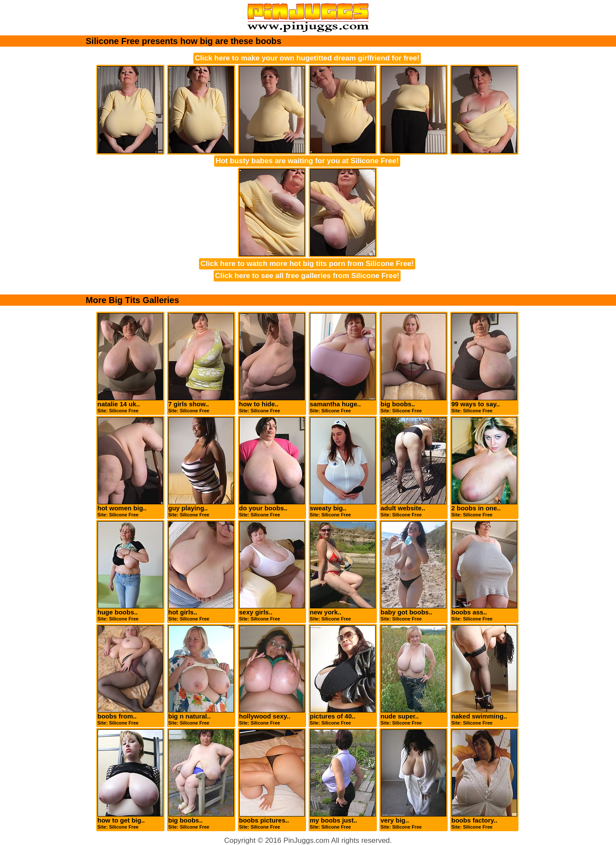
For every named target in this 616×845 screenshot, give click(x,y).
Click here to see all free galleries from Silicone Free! (307, 276)
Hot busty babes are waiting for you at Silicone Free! (307, 161)
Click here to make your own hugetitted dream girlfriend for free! (307, 58)
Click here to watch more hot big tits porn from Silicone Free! (307, 264)
